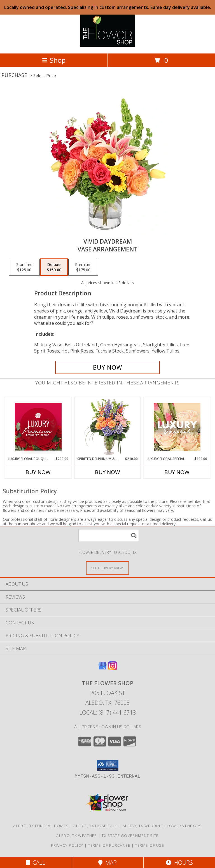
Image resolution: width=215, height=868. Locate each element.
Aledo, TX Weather (77, 836)
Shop (54, 60)
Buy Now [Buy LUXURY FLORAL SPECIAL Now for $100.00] (177, 472)
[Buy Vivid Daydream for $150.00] (107, 367)
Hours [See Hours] (179, 863)
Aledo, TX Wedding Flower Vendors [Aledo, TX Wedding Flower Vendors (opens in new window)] (162, 826)
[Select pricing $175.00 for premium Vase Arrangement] (83, 267)
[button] (108, 766)
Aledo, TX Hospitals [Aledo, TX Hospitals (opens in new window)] (96, 826)
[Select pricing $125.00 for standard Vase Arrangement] (24, 267)
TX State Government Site (130, 836)
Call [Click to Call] (36, 863)
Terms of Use (149, 845)
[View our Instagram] (113, 669)
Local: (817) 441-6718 (107, 712)
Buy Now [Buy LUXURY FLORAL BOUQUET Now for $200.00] (38, 472)
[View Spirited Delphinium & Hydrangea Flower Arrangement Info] (108, 427)
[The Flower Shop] (108, 45)
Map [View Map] (107, 863)
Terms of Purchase (109, 845)
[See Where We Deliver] (107, 568)
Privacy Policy (67, 845)
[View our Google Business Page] (102, 669)
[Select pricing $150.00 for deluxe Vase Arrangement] (54, 267)
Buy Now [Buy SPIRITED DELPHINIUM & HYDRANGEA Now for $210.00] (107, 472)
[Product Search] (109, 535)
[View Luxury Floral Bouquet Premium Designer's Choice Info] (38, 427)
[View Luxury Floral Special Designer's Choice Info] (177, 427)
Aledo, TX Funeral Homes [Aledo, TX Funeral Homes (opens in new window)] (41, 826)
